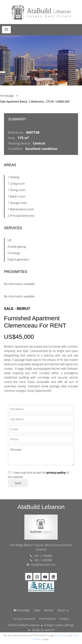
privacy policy (56, 473)
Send (18, 483)
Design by (43, 630)
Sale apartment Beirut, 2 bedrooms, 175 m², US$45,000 (35, 102)
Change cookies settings (59, 625)
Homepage (41, 12)
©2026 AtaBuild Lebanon (24, 625)
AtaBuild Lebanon (41, 507)
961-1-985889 (43, 560)
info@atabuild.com (43, 565)
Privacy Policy (61, 635)
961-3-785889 (43, 556)
